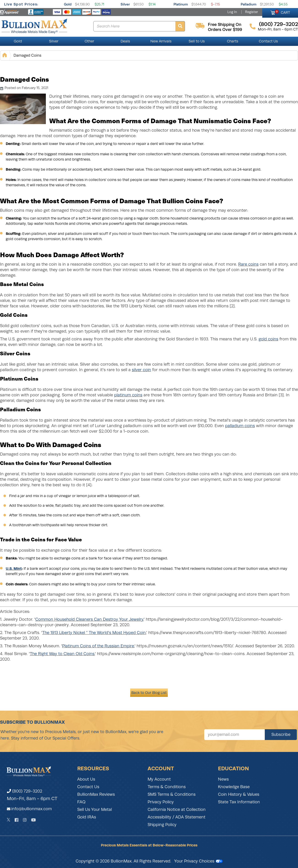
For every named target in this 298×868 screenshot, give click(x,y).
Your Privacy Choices (198, 861)
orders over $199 (225, 30)
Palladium (249, 4)
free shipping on (225, 25)
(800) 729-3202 (25, 791)
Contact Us (268, 41)
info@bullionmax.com (32, 809)
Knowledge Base (234, 787)
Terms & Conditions (167, 787)
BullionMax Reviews (96, 794)
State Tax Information (239, 802)
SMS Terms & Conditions (172, 794)
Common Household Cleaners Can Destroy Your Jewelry (89, 619)
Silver (125, 4)
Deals (125, 41)
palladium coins (240, 426)
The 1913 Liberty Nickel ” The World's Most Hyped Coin (94, 633)
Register (251, 12)
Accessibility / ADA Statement (177, 817)
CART (283, 12)
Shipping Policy (162, 825)
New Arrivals (161, 41)
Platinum (181, 4)
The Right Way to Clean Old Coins (62, 654)
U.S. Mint (14, 569)
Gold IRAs (87, 817)
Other (89, 41)
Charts (233, 41)
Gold (68, 4)
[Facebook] (17, 820)
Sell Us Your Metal (95, 810)
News (223, 779)
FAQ (81, 802)
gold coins (268, 339)
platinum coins (128, 395)
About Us (86, 779)
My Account (159, 779)
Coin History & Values (239, 794)
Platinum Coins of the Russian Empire (98, 646)
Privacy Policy (161, 802)
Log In (232, 12)
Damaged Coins (27, 55)
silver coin (141, 370)
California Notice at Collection (177, 810)
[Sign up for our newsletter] (235, 735)
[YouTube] (33, 820)
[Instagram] (25, 820)
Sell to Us (197, 41)
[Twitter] (9, 820)
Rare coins (248, 264)
